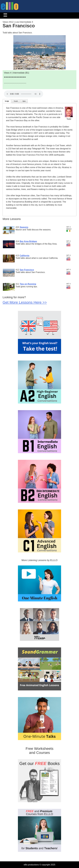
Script (7, 101)
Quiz (24, 101)
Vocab (16, 101)
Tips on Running (28, 284)
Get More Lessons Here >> (25, 302)
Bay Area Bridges (28, 241)
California (24, 256)
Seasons (24, 227)
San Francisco (27, 270)
